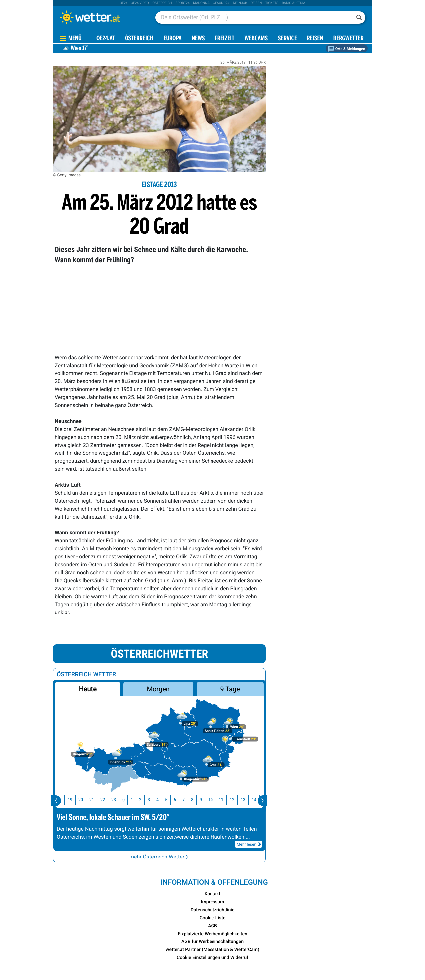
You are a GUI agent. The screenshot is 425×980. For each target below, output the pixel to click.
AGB (212, 926)
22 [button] (105, 800)
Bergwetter (348, 39)
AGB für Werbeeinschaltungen (212, 942)
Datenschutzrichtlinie (213, 910)
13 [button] (246, 800)
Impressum (213, 902)
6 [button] (177, 800)
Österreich (162, 3)
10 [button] (213, 800)
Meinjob (240, 3)
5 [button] (169, 800)
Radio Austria (294, 3)
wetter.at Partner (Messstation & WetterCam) (212, 950)
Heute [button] (87, 689)
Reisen (256, 3)
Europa (172, 39)
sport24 (183, 3)
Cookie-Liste (213, 918)
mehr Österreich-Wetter (159, 857)
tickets (272, 3)
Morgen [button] (158, 689)
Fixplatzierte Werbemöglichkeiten (212, 934)
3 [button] (152, 800)
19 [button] (73, 800)
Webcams (256, 39)
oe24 (124, 3)
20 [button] (83, 800)
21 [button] (94, 800)
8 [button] (195, 800)
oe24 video (140, 3)
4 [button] (160, 800)
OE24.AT (106, 39)
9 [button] (203, 800)
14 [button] (257, 800)
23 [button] (116, 800)
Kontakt (213, 894)
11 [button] (224, 800)
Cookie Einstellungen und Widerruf (212, 958)
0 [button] (126, 800)
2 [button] (143, 800)
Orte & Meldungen (347, 49)
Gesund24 (221, 3)
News (198, 39)
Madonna (201, 3)
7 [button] (186, 800)
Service (287, 39)
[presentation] (56, 801)
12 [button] (235, 800)
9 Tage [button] (230, 689)
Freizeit (225, 39)
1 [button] (135, 800)
